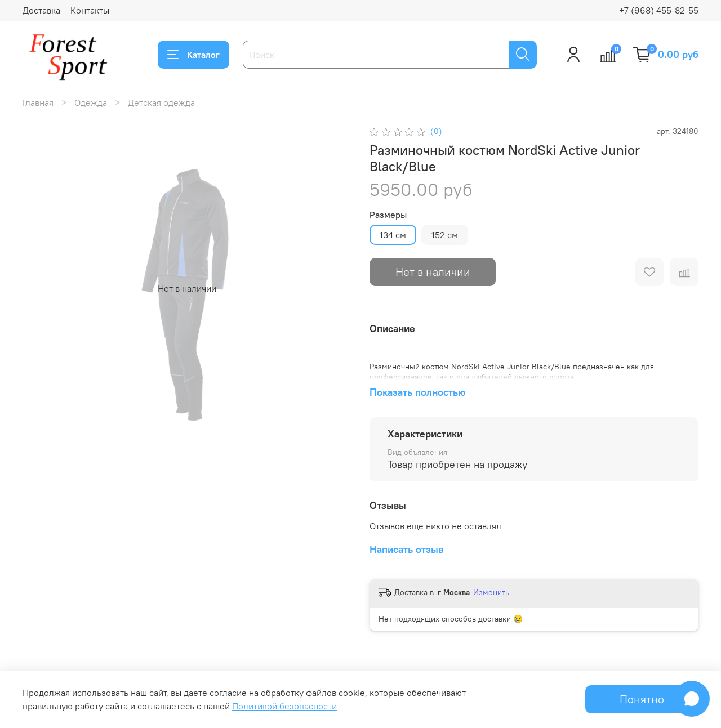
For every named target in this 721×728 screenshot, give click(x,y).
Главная (38, 102)
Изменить (491, 592)
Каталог (193, 55)
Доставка (41, 10)
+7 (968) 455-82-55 (659, 10)
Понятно (642, 699)
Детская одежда (161, 102)
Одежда (91, 102)
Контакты (90, 10)
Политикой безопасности (284, 706)
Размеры (388, 215)
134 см (393, 235)
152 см (445, 235)
